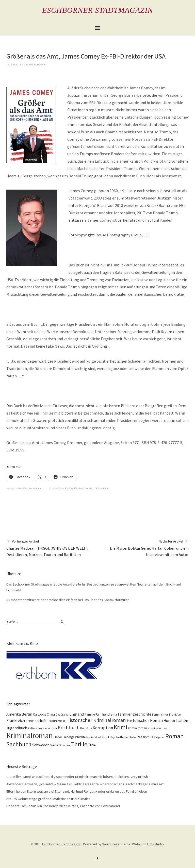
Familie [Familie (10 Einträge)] (90, 714)
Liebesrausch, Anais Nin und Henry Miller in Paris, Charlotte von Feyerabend (63, 806)
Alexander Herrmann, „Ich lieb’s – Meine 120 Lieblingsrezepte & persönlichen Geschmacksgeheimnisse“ (85, 784)
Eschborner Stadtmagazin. (62, 844)
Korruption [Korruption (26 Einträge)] (103, 728)
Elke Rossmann (37, 64)
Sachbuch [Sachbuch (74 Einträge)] (19, 744)
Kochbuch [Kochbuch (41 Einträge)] (69, 728)
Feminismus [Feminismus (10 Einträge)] (160, 714)
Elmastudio (155, 844)
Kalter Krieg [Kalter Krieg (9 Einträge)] (35, 728)
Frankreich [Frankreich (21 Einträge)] (16, 720)
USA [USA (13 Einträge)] (93, 745)
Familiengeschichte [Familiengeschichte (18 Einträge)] (135, 714)
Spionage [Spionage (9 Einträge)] (65, 745)
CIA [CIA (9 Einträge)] (58, 715)
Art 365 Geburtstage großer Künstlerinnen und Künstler (48, 799)
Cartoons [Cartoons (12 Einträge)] (39, 714)
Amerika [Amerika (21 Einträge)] (14, 714)
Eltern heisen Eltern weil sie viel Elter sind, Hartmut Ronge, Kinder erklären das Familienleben (77, 791)
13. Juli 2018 (14, 64)
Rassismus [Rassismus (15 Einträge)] (145, 737)
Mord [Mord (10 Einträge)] (98, 737)
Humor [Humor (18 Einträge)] (169, 721)
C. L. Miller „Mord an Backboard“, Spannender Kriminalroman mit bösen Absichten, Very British (77, 777)
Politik (88, 488)
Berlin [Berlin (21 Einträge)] (27, 714)
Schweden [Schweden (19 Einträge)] (41, 745)
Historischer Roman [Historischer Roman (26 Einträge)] (145, 720)
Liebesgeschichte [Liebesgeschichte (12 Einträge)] (74, 737)
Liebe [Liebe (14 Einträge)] (58, 737)
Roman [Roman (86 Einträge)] (175, 736)
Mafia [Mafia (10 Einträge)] (90, 737)
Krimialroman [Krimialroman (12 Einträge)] (137, 728)
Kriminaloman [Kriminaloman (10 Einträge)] (157, 728)
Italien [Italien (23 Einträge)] (182, 720)
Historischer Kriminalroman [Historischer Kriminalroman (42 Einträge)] (96, 720)
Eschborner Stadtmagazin (98, 10)
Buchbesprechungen (30, 488)
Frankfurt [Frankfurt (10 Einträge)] (175, 714)
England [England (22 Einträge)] (77, 714)
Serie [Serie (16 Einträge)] (54, 745)
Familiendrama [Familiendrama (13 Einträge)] (106, 714)
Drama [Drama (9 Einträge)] (64, 715)
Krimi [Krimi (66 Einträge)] (120, 727)
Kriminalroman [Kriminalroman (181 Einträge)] (30, 736)
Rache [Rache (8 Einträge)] (133, 737)
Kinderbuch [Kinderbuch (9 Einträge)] (50, 728)
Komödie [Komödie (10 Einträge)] (86, 728)
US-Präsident (101, 488)
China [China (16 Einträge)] (51, 714)
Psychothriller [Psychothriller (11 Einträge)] (120, 737)
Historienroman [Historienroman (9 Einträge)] (56, 721)
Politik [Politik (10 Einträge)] (106, 737)
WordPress (111, 844)
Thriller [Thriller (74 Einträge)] (80, 744)
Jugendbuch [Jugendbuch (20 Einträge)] (17, 728)
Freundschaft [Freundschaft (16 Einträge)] (36, 721)
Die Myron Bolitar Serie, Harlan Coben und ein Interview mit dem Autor (143, 548)
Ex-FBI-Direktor (74, 488)
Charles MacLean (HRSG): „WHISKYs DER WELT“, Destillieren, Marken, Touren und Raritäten (52, 548)
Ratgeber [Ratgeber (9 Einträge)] (159, 737)
